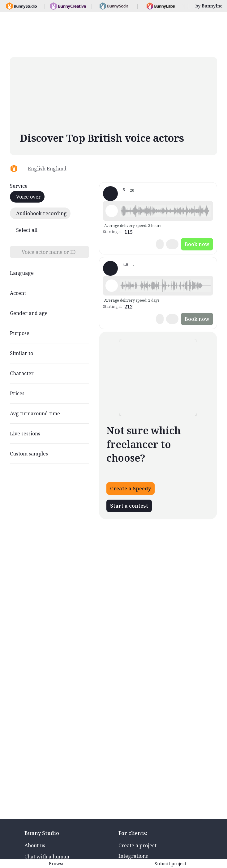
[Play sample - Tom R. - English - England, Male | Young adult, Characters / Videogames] (112, 211)
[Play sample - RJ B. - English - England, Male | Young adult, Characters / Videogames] (112, 286)
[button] (165, 211)
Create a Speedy (131, 489)
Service (19, 186)
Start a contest (129, 506)
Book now (197, 244)
